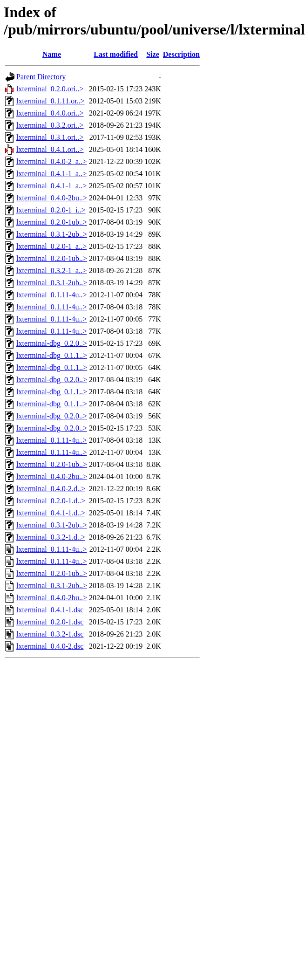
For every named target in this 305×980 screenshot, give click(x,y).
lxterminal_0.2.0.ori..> (50, 89)
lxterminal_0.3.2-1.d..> (51, 537)
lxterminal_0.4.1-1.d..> (51, 513)
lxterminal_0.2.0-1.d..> (51, 501)
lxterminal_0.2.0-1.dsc (50, 622)
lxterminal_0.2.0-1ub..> (52, 222)
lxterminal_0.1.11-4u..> (52, 295)
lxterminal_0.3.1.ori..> (50, 137)
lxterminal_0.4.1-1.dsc (50, 610)
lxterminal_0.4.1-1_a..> (51, 174)
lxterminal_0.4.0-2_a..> (51, 161)
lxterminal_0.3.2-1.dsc (50, 634)
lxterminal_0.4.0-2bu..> (52, 198)
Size (153, 54)
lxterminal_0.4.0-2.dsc (50, 646)
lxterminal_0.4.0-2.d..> (51, 489)
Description (181, 54)
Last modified (116, 54)
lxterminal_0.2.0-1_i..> (51, 210)
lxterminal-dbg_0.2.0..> (52, 343)
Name (52, 54)
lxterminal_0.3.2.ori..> (50, 125)
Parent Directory (41, 77)
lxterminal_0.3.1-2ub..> (52, 234)
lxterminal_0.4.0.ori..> (50, 113)
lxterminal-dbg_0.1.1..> (52, 355)
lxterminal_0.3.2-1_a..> (51, 271)
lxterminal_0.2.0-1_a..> (51, 246)
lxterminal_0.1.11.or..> (51, 101)
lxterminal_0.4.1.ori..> (50, 149)
